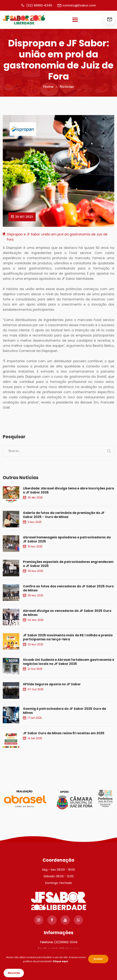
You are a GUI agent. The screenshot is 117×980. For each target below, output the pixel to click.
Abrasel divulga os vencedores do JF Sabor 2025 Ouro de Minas (67, 613)
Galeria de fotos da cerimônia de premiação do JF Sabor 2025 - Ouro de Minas (64, 515)
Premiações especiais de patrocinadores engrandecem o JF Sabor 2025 (68, 564)
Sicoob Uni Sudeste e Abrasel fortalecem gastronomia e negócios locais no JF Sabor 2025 (69, 662)
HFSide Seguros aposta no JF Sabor (52, 684)
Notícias (67, 87)
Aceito (98, 959)
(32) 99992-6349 (37, 5)
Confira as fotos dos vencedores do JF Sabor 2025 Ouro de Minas (68, 588)
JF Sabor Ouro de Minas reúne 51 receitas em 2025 (64, 733)
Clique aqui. (61, 961)
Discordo (14, 973)
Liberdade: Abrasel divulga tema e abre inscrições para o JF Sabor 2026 (69, 490)
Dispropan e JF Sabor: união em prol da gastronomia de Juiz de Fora (57, 237)
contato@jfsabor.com (77, 5)
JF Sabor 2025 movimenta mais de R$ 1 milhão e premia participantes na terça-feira (68, 637)
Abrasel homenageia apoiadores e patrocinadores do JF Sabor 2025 (67, 539)
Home (48, 87)
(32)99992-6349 (66, 942)
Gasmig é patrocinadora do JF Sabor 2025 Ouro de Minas (64, 711)
